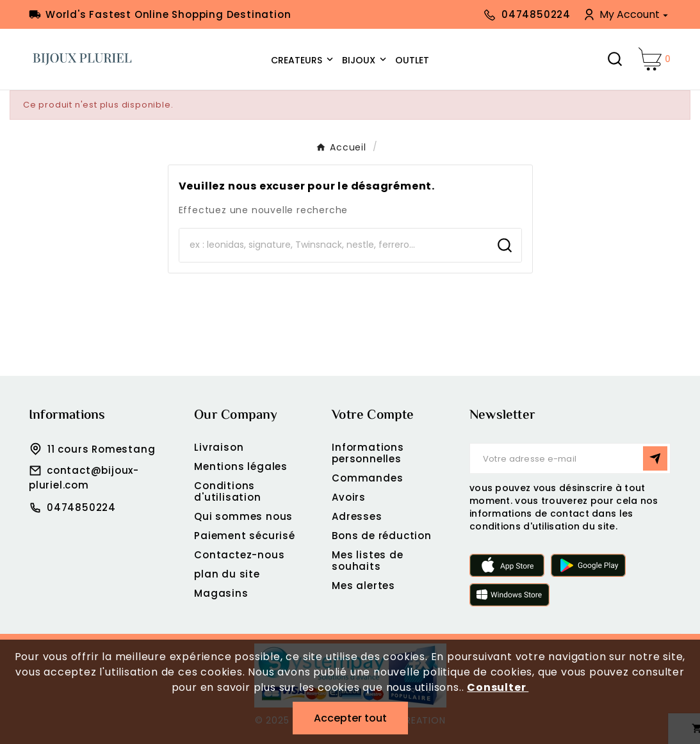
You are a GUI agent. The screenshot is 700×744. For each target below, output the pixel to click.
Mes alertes (363, 586)
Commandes (367, 478)
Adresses (357, 516)
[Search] (505, 245)
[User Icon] (627, 14)
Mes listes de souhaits (367, 561)
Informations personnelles (368, 453)
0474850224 (81, 507)
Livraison (219, 447)
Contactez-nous (239, 555)
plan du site (227, 574)
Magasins (221, 593)
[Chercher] (334, 245)
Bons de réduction (382, 536)
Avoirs (349, 497)
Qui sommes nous (243, 516)
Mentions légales (241, 466)
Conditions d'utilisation (227, 491)
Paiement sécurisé (245, 536)
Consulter (498, 687)
